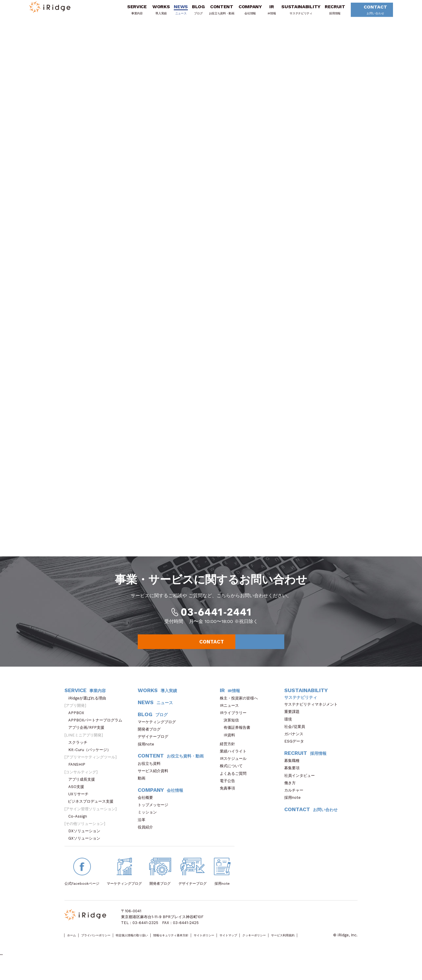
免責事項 (229, 798)
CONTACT (366, 13)
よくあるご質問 (235, 783)
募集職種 (295, 770)
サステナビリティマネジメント (313, 714)
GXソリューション (86, 848)
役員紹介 (147, 837)
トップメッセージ (155, 814)
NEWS (173, 13)
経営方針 (229, 753)
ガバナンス (296, 743)
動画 (143, 788)
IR (264, 13)
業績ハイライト (235, 761)
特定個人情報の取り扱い (153, 945)
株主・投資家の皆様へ (241, 707)
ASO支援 (78, 796)
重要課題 (294, 721)
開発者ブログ (149, 739)
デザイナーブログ (153, 746)
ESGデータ (296, 751)
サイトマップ (280, 945)
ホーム (74, 945)
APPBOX (78, 722)
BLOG (190, 13)
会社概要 (147, 807)
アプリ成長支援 (84, 789)
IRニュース (231, 715)
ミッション (149, 822)
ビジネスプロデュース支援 (92, 811)
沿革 (143, 829)
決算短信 (231, 730)
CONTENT (214, 13)
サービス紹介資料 (155, 780)
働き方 (292, 792)
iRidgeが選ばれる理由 (89, 707)
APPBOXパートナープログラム (97, 730)
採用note (146, 753)
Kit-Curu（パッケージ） (91, 759)
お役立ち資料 (151, 773)
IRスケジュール (235, 768)
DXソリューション (86, 840)
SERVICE (129, 13)
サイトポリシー (248, 945)
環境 (290, 728)
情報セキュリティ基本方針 (204, 945)
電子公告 (229, 790)
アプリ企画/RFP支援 (88, 737)
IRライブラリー (235, 722)
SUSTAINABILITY (293, 13)
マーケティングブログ (159, 731)
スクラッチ (80, 752)
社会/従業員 (297, 736)
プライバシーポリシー (106, 945)
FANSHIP (80, 774)
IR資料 (229, 744)
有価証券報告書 (237, 737)
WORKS (153, 13)
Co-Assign (81, 826)
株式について (233, 775)
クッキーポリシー (314, 945)
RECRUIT (327, 13)
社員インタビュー (301, 785)
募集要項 (294, 777)
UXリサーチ (80, 803)
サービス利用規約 (79, 951)
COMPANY (242, 13)
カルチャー (296, 800)
